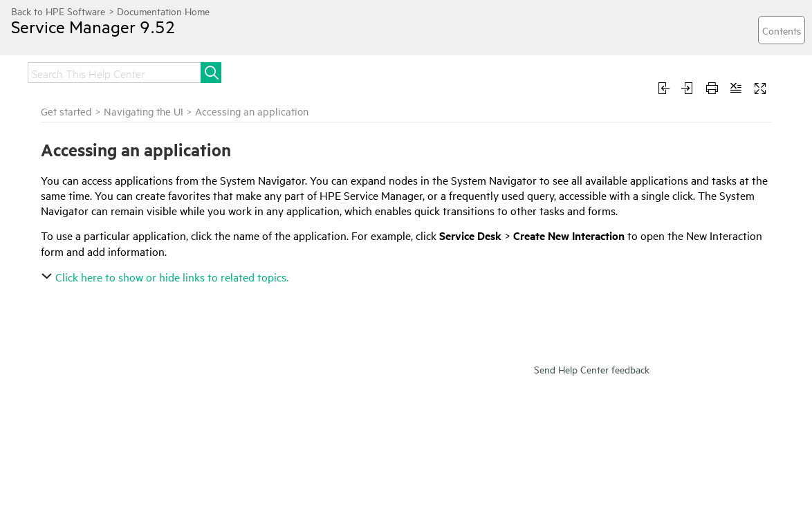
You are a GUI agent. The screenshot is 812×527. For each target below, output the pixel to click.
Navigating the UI (144, 111)
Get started (66, 111)
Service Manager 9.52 (93, 26)
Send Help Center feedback (592, 369)
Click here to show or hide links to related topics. (166, 277)
